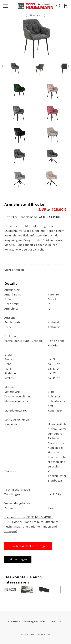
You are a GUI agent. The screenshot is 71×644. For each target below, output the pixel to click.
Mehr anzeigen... (15, 270)
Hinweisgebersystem (35, 621)
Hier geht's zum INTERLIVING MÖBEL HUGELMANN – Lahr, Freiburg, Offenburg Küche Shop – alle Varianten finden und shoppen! (31, 524)
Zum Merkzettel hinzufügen (28, 546)
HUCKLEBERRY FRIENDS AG (39, 634)
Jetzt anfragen (18, 559)
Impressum (14, 621)
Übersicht (36, 15)
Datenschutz (57, 621)
